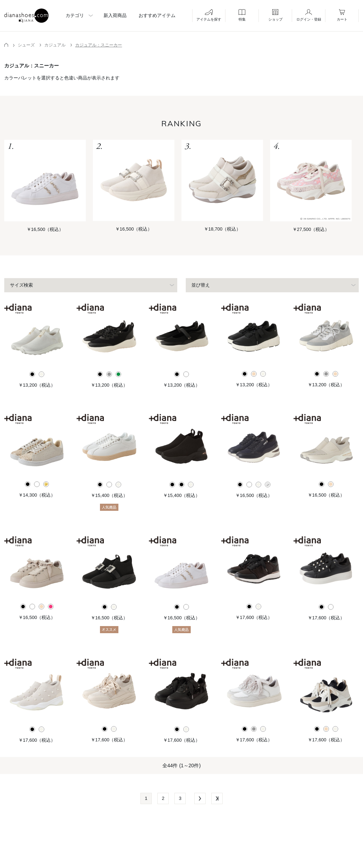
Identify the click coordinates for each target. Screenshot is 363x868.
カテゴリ (75, 15)
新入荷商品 (115, 15)
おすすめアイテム (157, 15)
